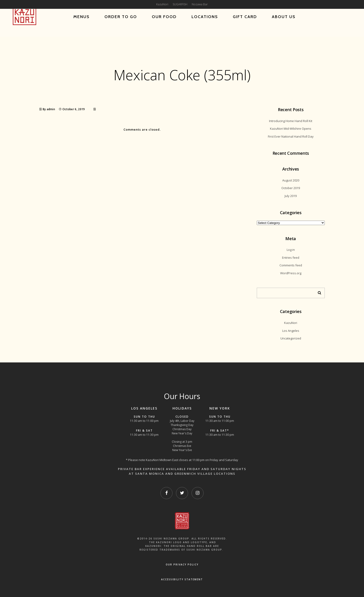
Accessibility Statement (182, 579)
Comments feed (291, 265)
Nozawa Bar (200, 4)
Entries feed (291, 258)
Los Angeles (291, 331)
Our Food (164, 17)
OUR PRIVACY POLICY (182, 565)
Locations (205, 17)
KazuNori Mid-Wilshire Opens (291, 129)
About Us (284, 17)
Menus (81, 17)
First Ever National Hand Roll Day (291, 136)
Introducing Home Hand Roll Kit (291, 121)
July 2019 (291, 196)
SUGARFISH (180, 4)
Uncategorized (291, 338)
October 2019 (291, 188)
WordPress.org (291, 273)
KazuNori (291, 323)
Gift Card (245, 17)
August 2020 (291, 180)
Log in (291, 250)
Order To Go (121, 17)
